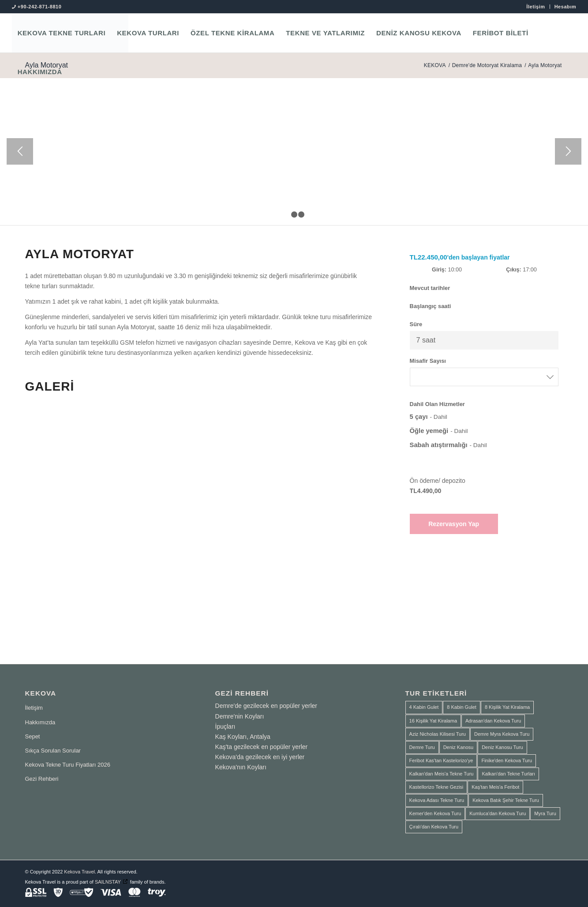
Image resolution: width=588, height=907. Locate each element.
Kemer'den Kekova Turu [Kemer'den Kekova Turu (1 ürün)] (435, 813)
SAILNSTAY (108, 882)
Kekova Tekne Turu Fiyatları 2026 (68, 765)
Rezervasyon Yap (454, 524)
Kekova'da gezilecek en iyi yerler (260, 757)
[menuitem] (536, 7)
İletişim (536, 7)
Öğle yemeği (429, 431)
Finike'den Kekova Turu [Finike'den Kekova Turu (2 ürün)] (507, 760)
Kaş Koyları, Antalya (243, 737)
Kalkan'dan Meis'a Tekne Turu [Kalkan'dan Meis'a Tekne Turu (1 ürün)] (442, 774)
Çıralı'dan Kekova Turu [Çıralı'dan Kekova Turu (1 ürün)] (434, 827)
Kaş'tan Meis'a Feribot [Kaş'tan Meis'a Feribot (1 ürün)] (495, 787)
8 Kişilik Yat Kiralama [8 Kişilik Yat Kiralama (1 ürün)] (507, 707)
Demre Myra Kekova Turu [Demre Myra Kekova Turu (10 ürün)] (502, 734)
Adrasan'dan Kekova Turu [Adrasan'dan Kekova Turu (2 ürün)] (493, 721)
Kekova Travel (79, 872)
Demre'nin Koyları (240, 716)
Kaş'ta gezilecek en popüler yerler (262, 747)
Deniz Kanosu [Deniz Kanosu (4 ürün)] (459, 747)
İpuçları (225, 726)
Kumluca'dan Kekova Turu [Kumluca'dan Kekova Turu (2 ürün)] (498, 813)
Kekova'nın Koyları (241, 767)
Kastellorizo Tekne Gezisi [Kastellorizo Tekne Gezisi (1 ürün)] (436, 787)
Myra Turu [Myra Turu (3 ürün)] (545, 813)
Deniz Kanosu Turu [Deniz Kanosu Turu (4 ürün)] (502, 747)
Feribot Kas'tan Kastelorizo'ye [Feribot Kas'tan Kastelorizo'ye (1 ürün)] (441, 760)
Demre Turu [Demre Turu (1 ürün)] (422, 747)
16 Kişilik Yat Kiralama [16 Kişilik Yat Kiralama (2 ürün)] (433, 721)
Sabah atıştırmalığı (439, 445)
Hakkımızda (40, 722)
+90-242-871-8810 (40, 7)
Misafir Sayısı (428, 361)
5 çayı (419, 417)
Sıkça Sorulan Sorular (53, 751)
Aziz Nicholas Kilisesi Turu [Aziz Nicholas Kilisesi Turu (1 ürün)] (438, 734)
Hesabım (566, 7)
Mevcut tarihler (430, 288)
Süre (416, 324)
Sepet (33, 736)
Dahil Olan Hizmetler (437, 404)
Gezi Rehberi (42, 779)
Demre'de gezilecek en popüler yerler (266, 706)
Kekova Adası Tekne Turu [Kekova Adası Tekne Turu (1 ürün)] (437, 800)
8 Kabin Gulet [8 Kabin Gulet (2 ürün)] (462, 707)
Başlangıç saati (431, 306)
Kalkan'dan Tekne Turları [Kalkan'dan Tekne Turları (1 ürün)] (508, 774)
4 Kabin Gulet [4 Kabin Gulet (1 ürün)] (424, 707)
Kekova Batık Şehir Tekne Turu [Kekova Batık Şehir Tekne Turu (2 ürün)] (506, 800)
